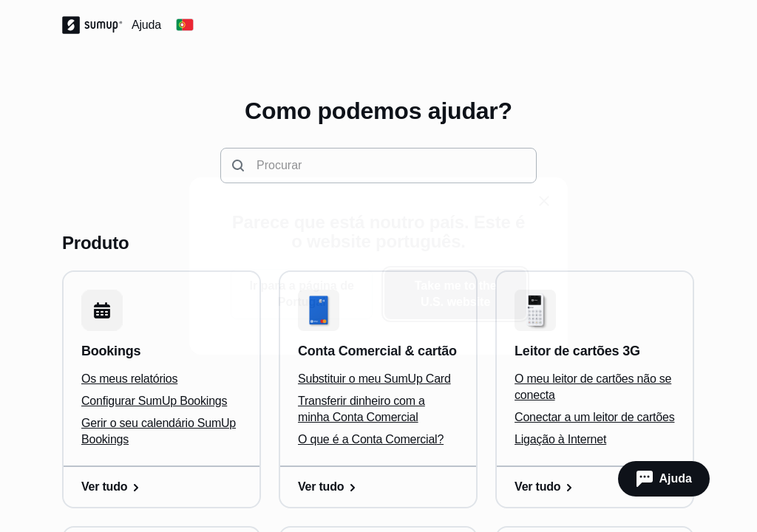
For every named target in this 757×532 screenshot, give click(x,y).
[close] (544, 201)
